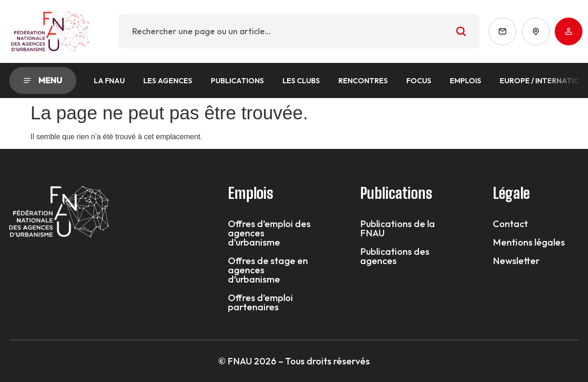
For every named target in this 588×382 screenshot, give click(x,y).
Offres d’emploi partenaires (260, 302)
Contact (510, 224)
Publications (237, 80)
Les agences (168, 80)
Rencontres (363, 80)
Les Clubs (301, 80)
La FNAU (109, 80)
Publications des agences (395, 256)
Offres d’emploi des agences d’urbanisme (269, 233)
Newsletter (516, 261)
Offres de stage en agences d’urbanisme (268, 270)
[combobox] (299, 31)
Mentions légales (529, 242)
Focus (419, 80)
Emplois (465, 80)
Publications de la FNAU (398, 228)
